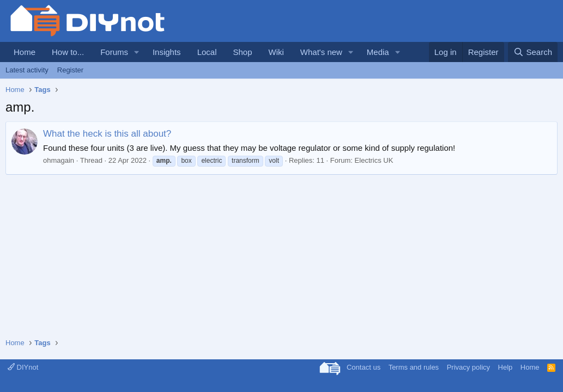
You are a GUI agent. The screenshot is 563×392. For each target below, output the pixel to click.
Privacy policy (468, 367)
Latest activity (27, 70)
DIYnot (23, 367)
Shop (242, 52)
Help (506, 367)
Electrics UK (374, 160)
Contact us (364, 367)
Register (70, 70)
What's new (321, 52)
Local (207, 52)
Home (25, 52)
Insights (167, 52)
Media (378, 52)
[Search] (533, 52)
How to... (68, 52)
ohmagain (59, 160)
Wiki (276, 52)
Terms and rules (414, 367)
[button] (137, 52)
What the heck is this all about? (107, 134)
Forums (114, 52)
